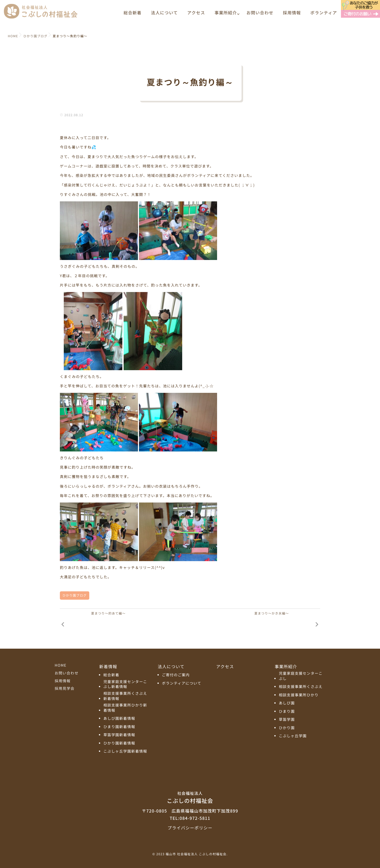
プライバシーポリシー (190, 828)
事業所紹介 (226, 15)
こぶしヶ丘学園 (293, 736)
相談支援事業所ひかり (299, 695)
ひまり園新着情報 (119, 727)
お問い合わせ (260, 15)
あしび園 (287, 703)
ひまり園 (287, 712)
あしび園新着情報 (119, 719)
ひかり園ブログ (75, 595)
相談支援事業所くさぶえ (301, 687)
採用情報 (292, 15)
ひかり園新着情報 (119, 743)
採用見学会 (65, 689)
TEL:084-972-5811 (190, 818)
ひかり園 (287, 728)
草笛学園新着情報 (119, 735)
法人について (164, 15)
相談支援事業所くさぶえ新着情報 (125, 696)
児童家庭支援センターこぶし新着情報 (125, 684)
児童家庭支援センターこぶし (301, 676)
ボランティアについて (182, 683)
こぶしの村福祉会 (190, 797)
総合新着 (133, 15)
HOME (61, 665)
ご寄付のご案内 (176, 675)
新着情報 (108, 666)
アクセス (196, 15)
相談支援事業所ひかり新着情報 (125, 708)
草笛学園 (287, 720)
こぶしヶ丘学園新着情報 (125, 751)
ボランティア (324, 15)
